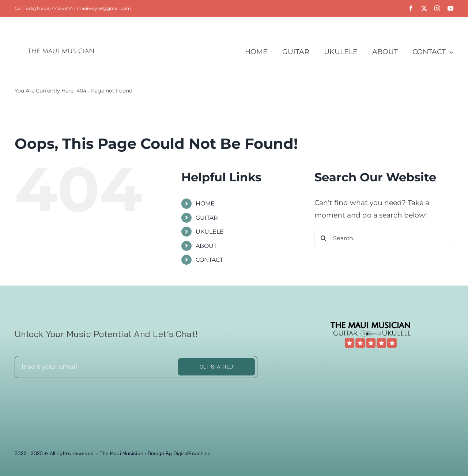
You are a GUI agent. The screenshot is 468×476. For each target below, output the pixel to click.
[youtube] (450, 8)
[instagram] (437, 8)
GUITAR (207, 218)
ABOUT (206, 246)
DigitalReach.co (192, 453)
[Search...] (384, 238)
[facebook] (411, 8)
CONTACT (209, 260)
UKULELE (210, 232)
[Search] (324, 238)
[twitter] (424, 8)
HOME (205, 203)
